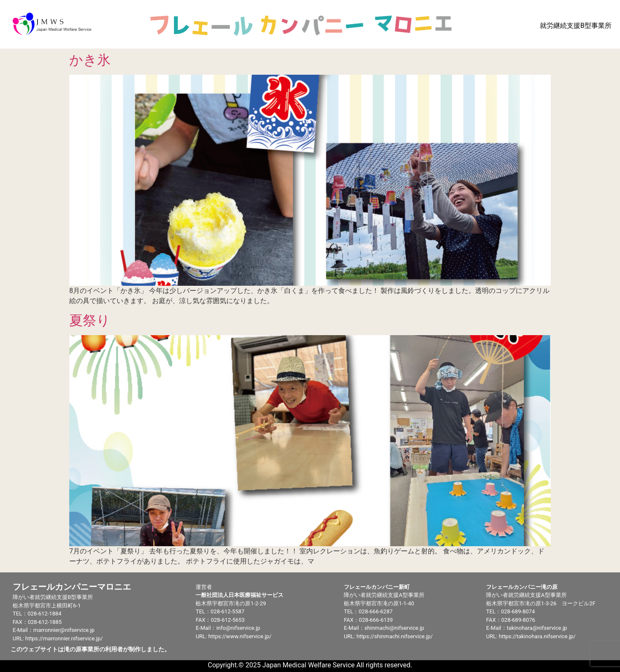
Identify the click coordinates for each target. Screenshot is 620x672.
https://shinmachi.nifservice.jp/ (395, 636)
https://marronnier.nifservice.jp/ (64, 638)
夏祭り (90, 320)
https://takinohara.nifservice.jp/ (537, 636)
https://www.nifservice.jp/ (240, 636)
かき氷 (90, 60)
